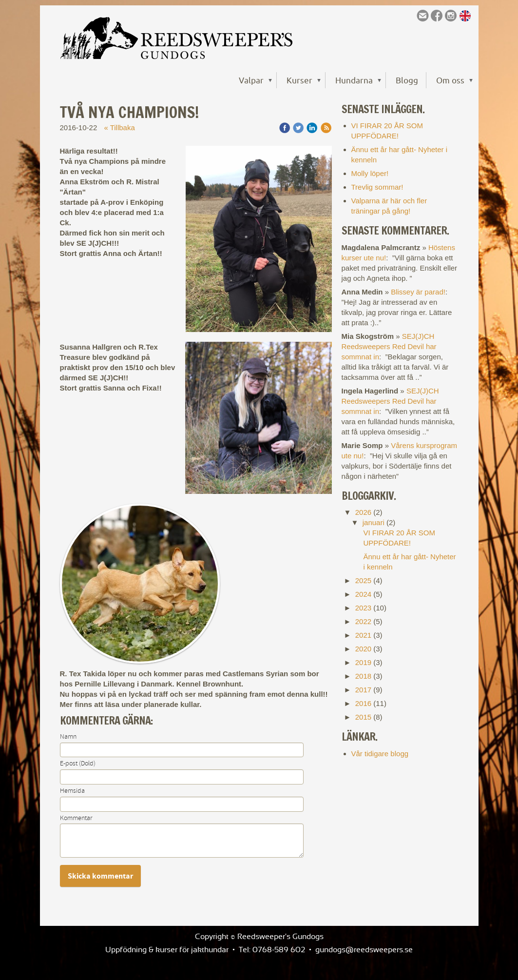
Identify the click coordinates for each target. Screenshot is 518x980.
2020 (363, 649)
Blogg (407, 80)
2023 (363, 608)
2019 (363, 662)
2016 (363, 703)
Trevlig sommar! (377, 187)
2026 (363, 512)
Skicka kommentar (100, 876)
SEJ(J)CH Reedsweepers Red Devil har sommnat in (389, 346)
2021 (363, 635)
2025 (363, 580)
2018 (363, 676)
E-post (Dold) (78, 764)
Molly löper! (370, 173)
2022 (363, 621)
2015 (363, 717)
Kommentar (76, 818)
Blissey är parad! (418, 292)
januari (374, 522)
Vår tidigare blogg (380, 754)
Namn (68, 737)
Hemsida (72, 791)
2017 (363, 690)
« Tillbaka (119, 127)
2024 (363, 594)
